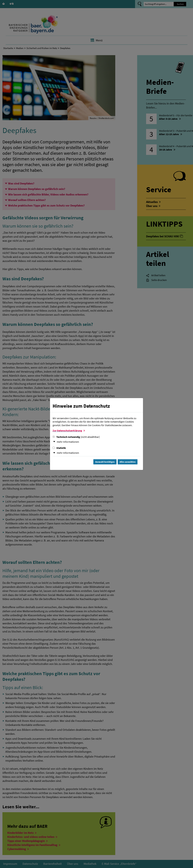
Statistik (59, 448)
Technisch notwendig (76, 437)
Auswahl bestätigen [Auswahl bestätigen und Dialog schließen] (105, 462)
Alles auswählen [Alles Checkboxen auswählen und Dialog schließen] (128, 462)
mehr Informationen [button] (68, 442)
